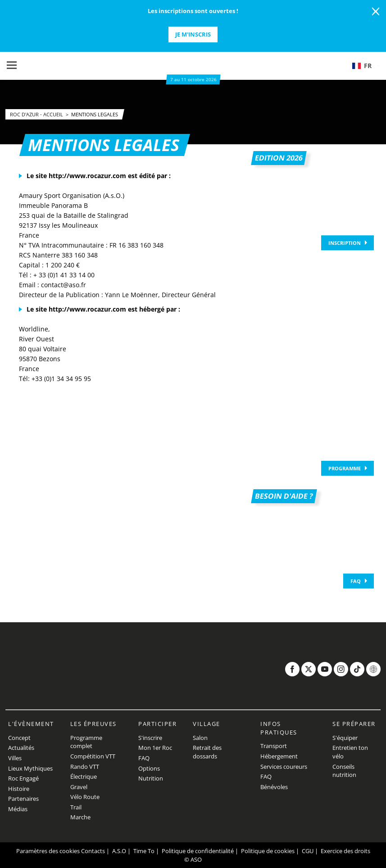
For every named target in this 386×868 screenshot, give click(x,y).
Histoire (19, 789)
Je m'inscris (193, 34)
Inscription (345, 243)
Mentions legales (95, 114)
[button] (366, 66)
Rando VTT (85, 767)
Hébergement (279, 756)
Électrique (84, 776)
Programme (345, 468)
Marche (80, 817)
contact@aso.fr (64, 285)
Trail (76, 807)
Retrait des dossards (207, 752)
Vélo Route (85, 797)
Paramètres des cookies (48, 851)
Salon (200, 738)
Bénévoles (274, 787)
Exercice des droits (345, 851)
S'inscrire (150, 738)
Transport (274, 746)
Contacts (93, 851)
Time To (144, 851)
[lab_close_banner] (376, 12)
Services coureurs (284, 767)
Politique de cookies (268, 851)
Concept (19, 738)
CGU (308, 851)
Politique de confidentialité (198, 851)
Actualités (21, 748)
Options (149, 768)
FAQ (356, 581)
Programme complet (86, 742)
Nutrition (151, 778)
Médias (18, 809)
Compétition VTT (93, 756)
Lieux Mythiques (30, 768)
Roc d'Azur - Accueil (37, 114)
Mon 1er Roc (155, 748)
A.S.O (119, 851)
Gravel (79, 787)
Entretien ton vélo (350, 752)
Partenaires (23, 799)
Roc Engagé (23, 778)
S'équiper (345, 738)
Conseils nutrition (344, 771)
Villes (15, 758)
